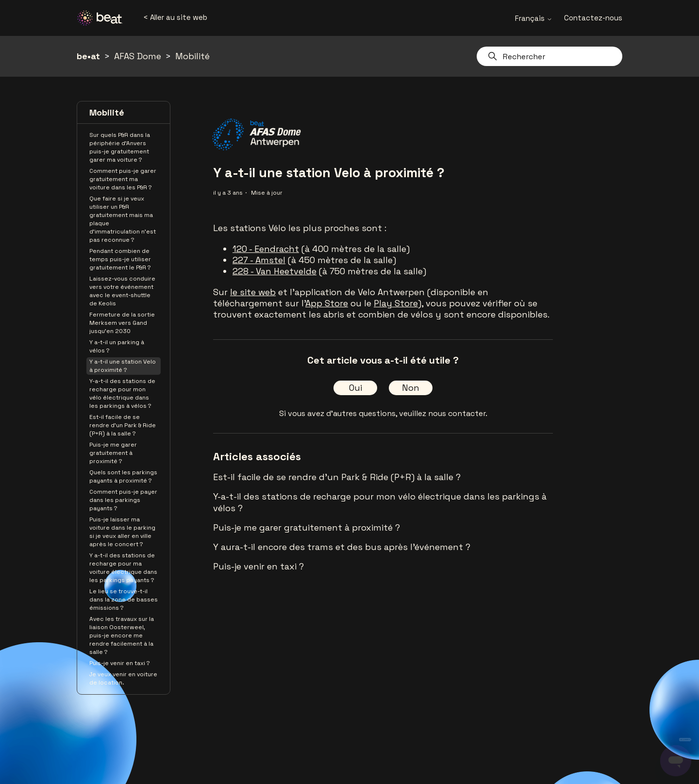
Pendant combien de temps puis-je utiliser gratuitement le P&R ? (120, 259)
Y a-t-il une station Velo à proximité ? (123, 366)
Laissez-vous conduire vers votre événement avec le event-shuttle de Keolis (122, 291)
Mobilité (192, 56)
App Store (327, 303)
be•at (88, 56)
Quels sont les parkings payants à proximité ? (123, 476)
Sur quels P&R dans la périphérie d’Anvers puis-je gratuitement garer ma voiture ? (120, 147)
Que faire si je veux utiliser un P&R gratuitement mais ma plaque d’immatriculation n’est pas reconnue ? (123, 219)
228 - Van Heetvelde (275, 271)
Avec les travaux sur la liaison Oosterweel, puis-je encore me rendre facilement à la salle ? (122, 635)
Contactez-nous (593, 18)
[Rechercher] (549, 56)
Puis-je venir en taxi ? (120, 663)
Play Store (396, 303)
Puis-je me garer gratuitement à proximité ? (113, 453)
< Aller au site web (175, 17)
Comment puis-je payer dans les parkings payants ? (123, 500)
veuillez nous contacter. (443, 413)
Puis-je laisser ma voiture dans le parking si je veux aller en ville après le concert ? (122, 532)
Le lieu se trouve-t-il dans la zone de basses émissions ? (124, 600)
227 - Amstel (259, 260)
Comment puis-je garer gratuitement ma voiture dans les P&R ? (123, 179)
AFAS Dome (138, 56)
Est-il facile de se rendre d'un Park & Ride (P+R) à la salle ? (123, 425)
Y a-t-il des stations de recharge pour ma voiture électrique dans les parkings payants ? (123, 568)
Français (534, 18)
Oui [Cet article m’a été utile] (356, 388)
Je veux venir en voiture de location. (123, 678)
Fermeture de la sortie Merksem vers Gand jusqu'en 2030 (122, 323)
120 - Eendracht (266, 249)
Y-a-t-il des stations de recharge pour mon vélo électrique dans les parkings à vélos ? (122, 393)
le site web (253, 292)
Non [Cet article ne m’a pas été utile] (411, 388)
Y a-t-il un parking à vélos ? (117, 346)
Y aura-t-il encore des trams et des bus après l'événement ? (342, 547)
